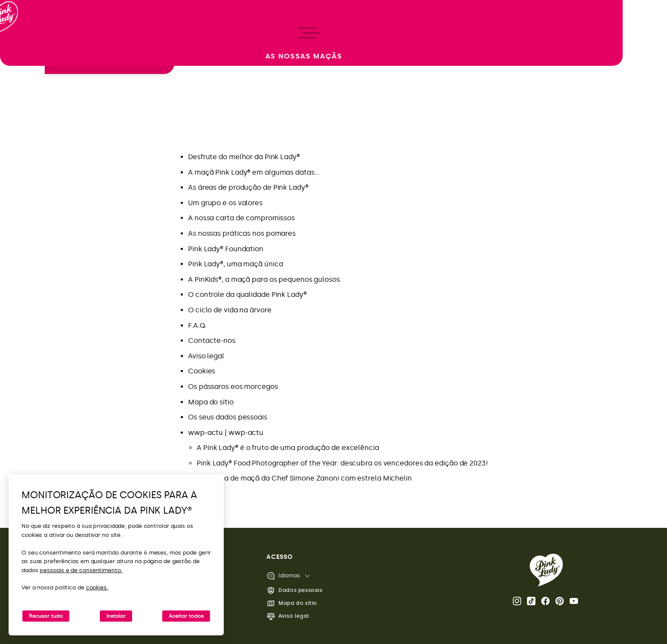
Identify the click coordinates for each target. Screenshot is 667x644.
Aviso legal (206, 356)
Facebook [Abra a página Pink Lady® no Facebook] (545, 601)
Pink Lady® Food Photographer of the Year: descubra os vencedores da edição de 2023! (342, 463)
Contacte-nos (212, 340)
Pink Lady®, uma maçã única (235, 264)
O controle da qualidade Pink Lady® (247, 294)
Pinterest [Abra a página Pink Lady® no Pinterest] (560, 601)
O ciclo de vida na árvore (230, 310)
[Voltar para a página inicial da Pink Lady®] (546, 570)
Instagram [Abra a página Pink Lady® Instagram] (517, 601)
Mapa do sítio (211, 402)
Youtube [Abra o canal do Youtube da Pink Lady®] (574, 601)
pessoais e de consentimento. (81, 570)
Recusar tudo (46, 616)
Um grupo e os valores (225, 203)
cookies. (97, 587)
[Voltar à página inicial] (22, 43)
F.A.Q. (197, 325)
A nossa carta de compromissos (241, 218)
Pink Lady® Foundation (226, 249)
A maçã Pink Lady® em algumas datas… (254, 172)
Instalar (116, 616)
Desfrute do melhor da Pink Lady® (244, 157)
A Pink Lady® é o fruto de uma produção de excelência (288, 448)
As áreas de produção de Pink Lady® (248, 187)
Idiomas (283, 576)
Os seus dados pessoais (228, 417)
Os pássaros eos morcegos (233, 387)
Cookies (202, 371)
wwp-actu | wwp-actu (226, 433)
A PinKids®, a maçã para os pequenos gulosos (264, 279)
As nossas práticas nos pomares (242, 233)
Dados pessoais (294, 590)
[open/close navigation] (23, 322)
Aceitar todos (186, 616)
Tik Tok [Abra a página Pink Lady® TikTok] (531, 601)
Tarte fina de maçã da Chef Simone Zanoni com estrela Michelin (304, 478)
